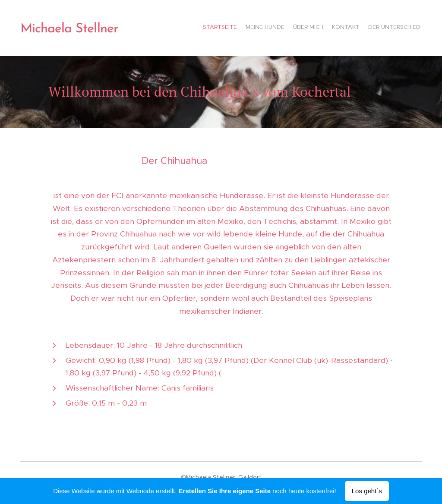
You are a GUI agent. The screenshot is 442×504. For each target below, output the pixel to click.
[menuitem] (388, 28)
